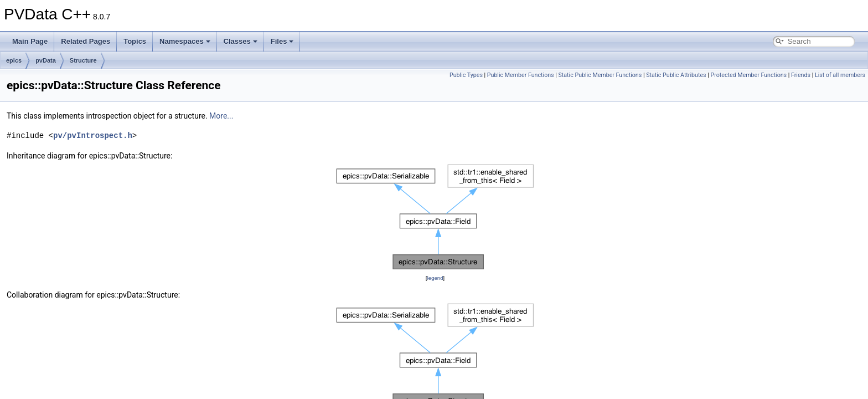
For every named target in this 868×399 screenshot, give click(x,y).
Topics (135, 41)
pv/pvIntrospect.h (93, 135)
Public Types (466, 75)
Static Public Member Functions (600, 75)
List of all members (840, 75)
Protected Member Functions (748, 75)
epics (14, 60)
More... (221, 116)
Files (282, 41)
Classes (241, 41)
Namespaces (185, 41)
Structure (83, 60)
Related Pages (86, 41)
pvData (46, 60)
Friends (801, 75)
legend (435, 278)
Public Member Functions (521, 75)
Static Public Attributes (676, 75)
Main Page (30, 41)
